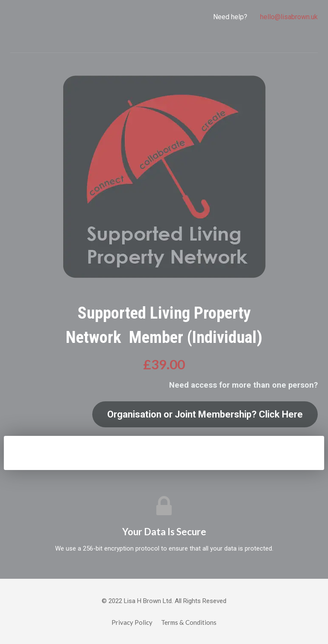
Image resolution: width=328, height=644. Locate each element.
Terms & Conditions (189, 622)
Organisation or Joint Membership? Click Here (205, 414)
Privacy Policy (132, 622)
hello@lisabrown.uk (289, 17)
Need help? (230, 17)
